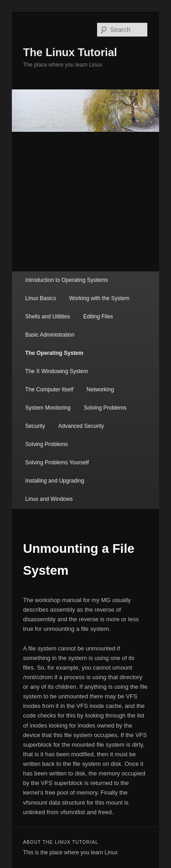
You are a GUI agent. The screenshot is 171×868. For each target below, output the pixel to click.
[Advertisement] (85, 202)
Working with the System (99, 298)
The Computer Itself (49, 390)
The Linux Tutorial (70, 52)
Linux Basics (40, 298)
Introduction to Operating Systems (66, 280)
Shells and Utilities (47, 317)
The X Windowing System (56, 371)
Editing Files (98, 317)
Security (35, 426)
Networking (100, 390)
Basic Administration (50, 335)
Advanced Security (81, 426)
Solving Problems (105, 408)
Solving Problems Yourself (57, 463)
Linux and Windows (49, 499)
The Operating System (54, 353)
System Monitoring (48, 408)
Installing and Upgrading (54, 481)
